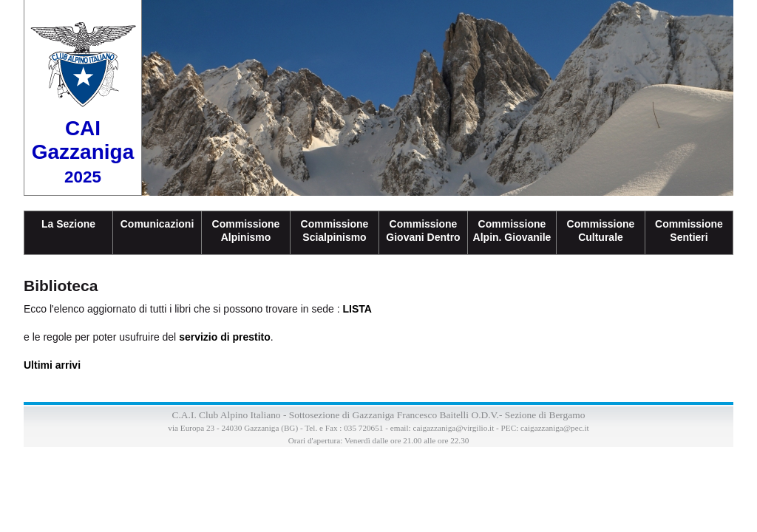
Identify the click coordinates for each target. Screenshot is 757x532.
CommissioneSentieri (689, 231)
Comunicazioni (157, 224)
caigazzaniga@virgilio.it (453, 428)
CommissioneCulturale (601, 231)
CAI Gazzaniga (83, 151)
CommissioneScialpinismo (335, 231)
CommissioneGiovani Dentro (423, 231)
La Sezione (68, 224)
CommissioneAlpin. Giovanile (512, 231)
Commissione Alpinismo (246, 231)
